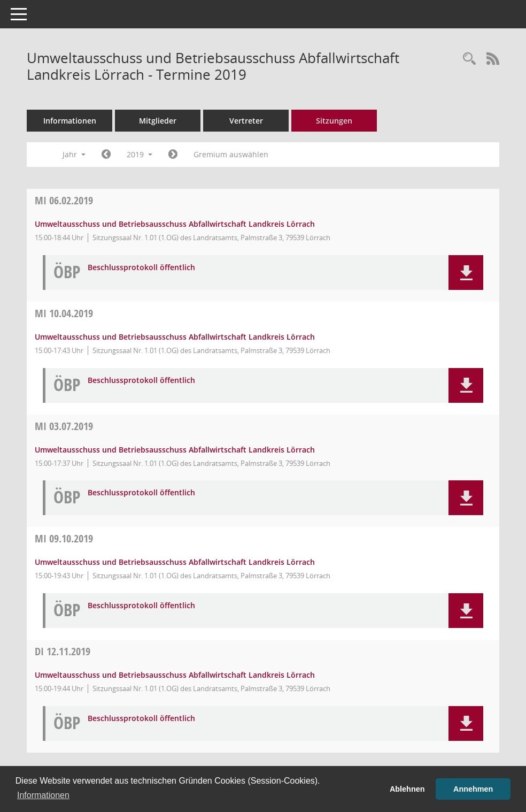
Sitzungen (334, 121)
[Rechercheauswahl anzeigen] (469, 59)
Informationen (70, 121)
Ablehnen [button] (407, 789)
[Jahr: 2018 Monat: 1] (106, 155)
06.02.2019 (64, 200)
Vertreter (246, 121)
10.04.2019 (64, 313)
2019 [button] (140, 154)
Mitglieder (158, 121)
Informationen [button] (43, 795)
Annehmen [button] (473, 789)
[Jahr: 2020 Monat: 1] (173, 155)
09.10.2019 (64, 538)
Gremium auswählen (231, 154)
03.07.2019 (64, 426)
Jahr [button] (74, 154)
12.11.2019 (63, 651)
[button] (466, 273)
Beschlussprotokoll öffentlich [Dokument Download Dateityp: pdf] (141, 268)
